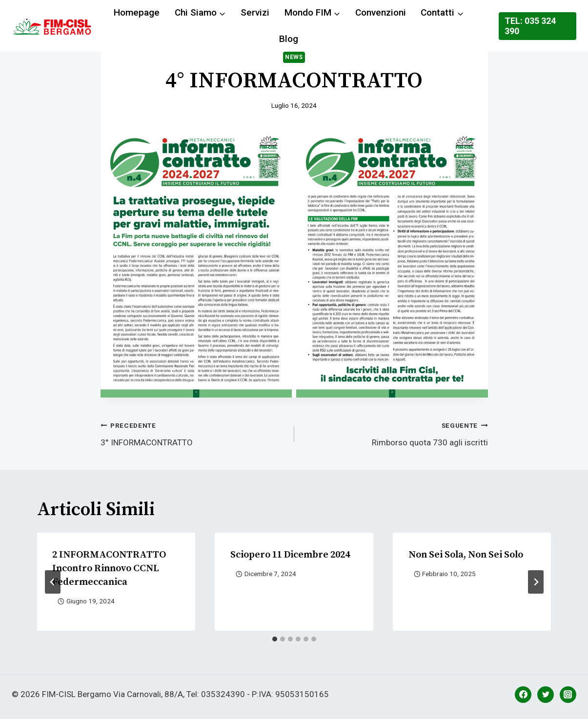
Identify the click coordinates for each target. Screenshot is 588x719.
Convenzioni (381, 12)
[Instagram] (568, 695)
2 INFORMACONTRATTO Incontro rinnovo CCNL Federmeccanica (110, 569)
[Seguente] (536, 582)
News (294, 57)
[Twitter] (546, 695)
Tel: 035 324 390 (530, 26)
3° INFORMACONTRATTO (193, 433)
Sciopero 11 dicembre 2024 (290, 555)
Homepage (137, 12)
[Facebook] (523, 695)
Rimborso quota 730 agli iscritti (395, 433)
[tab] (275, 639)
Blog (289, 39)
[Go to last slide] (53, 582)
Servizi (255, 12)
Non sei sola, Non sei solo (466, 555)
